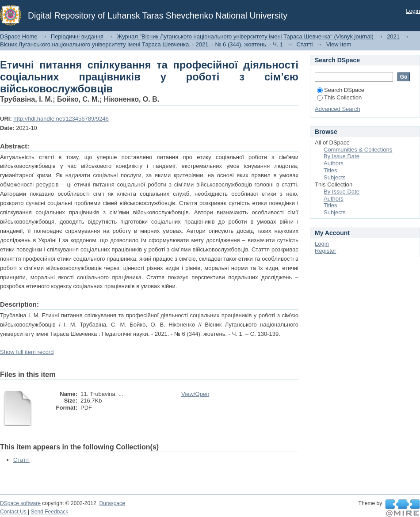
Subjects (335, 177)
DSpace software (20, 503)
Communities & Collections (358, 150)
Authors (334, 163)
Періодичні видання (77, 36)
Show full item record (27, 352)
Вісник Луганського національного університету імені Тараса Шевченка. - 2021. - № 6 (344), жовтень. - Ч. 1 (141, 44)
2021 (393, 36)
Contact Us (13, 512)
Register (325, 251)
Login (413, 11)
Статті (305, 44)
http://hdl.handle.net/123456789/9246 (61, 119)
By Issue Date (342, 156)
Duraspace (112, 503)
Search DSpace (341, 90)
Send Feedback (50, 512)
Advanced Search (338, 109)
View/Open (195, 394)
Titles (330, 170)
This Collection (339, 97)
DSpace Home (19, 36)
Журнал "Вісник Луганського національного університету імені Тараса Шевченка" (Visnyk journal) (245, 36)
